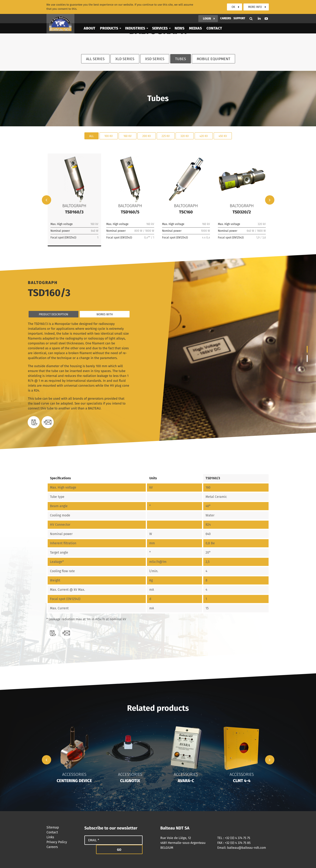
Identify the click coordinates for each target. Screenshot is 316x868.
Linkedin (259, 7)
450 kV (223, 136)
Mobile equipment (213, 59)
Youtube (266, 7)
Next (270, 200)
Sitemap (63, 827)
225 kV (166, 136)
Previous (47, 200)
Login (207, 7)
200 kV (147, 136)
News (180, 17)
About (90, 17)
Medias (195, 17)
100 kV (109, 136)
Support (239, 7)
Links (63, 837)
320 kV (185, 136)
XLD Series (125, 59)
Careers (226, 7)
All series (95, 59)
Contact (214, 17)
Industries (135, 17)
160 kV (128, 136)
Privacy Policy (63, 842)
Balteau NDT (60, 12)
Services (160, 17)
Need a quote (48, 422)
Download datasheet (34, 422)
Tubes (181, 59)
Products (109, 17)
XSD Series (155, 59)
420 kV (204, 136)
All (91, 136)
